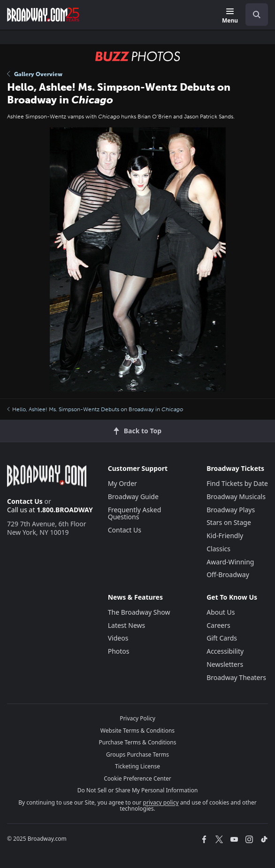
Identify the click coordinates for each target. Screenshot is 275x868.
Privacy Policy (137, 718)
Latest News (127, 625)
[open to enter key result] (257, 15)
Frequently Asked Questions (135, 513)
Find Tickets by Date (237, 483)
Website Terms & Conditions (137, 731)
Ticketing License (137, 766)
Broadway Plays (231, 510)
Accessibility (225, 651)
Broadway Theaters (236, 677)
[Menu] (230, 16)
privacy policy (161, 802)
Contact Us (25, 501)
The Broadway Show (139, 612)
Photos (119, 651)
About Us (221, 612)
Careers (218, 625)
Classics (218, 549)
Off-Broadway (228, 575)
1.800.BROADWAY (65, 510)
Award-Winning (230, 562)
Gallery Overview (35, 74)
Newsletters (225, 664)
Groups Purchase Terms (137, 755)
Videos (118, 638)
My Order (122, 483)
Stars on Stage (229, 522)
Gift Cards (222, 638)
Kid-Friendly (225, 536)
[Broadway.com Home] (43, 15)
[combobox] (253, 15)
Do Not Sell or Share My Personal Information (138, 790)
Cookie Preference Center (137, 778)
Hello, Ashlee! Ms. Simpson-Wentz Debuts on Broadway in (95, 409)
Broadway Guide (133, 497)
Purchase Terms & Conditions (137, 742)
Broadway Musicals (236, 497)
